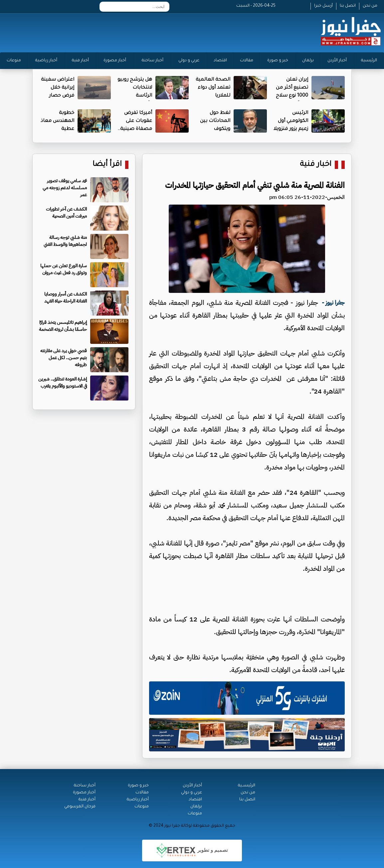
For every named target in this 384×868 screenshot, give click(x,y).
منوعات (14, 61)
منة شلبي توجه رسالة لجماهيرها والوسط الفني (65, 241)
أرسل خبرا (323, 6)
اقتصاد (220, 61)
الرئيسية (369, 61)
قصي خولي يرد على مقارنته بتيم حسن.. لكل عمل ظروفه (64, 358)
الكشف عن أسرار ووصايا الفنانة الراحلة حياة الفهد (66, 298)
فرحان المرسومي (80, 807)
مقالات (247, 61)
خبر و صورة (278, 61)
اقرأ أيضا (107, 165)
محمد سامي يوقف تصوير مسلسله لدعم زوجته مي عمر (65, 188)
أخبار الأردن (337, 61)
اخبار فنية (316, 165)
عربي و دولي (189, 61)
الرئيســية (247, 786)
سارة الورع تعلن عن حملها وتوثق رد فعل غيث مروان (64, 269)
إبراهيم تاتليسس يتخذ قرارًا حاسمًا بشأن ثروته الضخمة (63, 326)
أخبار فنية (80, 61)
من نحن (370, 6)
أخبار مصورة (115, 61)
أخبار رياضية (46, 61)
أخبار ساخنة (153, 61)
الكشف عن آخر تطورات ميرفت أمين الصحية (66, 213)
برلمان (308, 61)
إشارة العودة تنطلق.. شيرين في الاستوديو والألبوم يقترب (63, 383)
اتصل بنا (348, 6)
